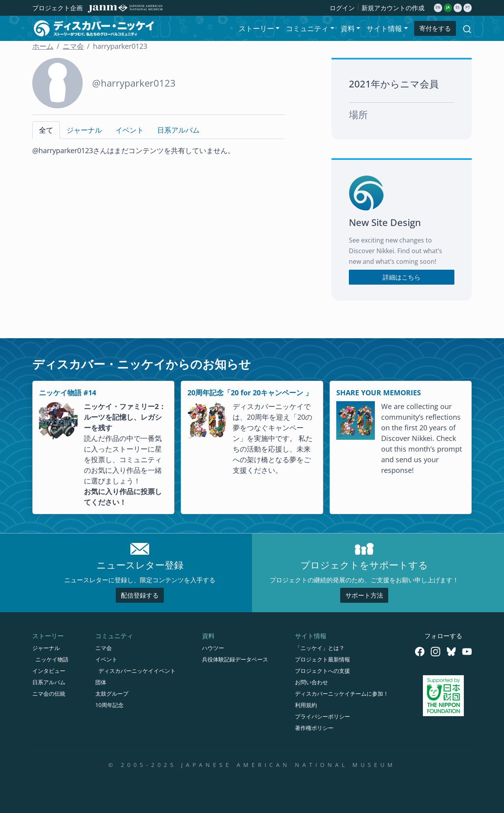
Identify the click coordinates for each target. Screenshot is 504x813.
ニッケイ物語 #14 (68, 393)
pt (468, 7)
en (438, 7)
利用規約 (306, 705)
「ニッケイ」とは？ (320, 648)
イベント (130, 130)
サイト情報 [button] (384, 28)
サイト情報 (311, 636)
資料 (208, 636)
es (458, 7)
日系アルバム (178, 130)
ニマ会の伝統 (49, 694)
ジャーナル (84, 130)
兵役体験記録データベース (235, 659)
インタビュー (49, 671)
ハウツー (213, 648)
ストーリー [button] (256, 28)
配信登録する (140, 595)
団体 (101, 682)
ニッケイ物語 (52, 659)
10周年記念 (109, 705)
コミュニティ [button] (307, 28)
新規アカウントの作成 (393, 8)
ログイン (342, 8)
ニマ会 (73, 46)
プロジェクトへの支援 (322, 671)
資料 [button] (348, 28)
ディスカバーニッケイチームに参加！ (342, 694)
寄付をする (435, 28)
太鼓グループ (112, 694)
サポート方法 (364, 595)
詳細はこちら (402, 277)
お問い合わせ (311, 682)
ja (448, 7)
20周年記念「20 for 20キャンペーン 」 (250, 393)
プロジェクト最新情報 (322, 659)
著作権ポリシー (314, 728)
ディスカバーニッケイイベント (137, 671)
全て (46, 130)
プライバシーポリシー (322, 716)
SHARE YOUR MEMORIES (379, 393)
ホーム (43, 46)
